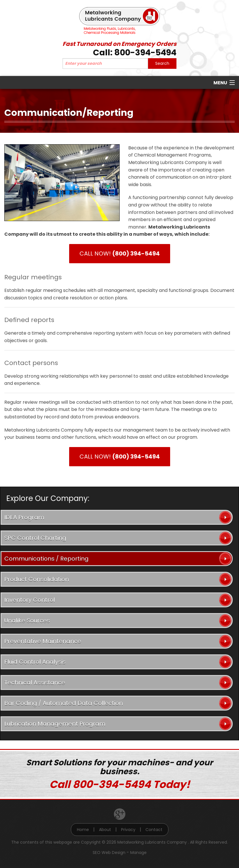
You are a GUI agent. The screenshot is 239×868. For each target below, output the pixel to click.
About (105, 830)
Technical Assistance (35, 682)
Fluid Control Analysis (35, 662)
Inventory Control (30, 600)
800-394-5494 (145, 52)
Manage (138, 853)
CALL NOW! (120, 253)
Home (83, 830)
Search (162, 63)
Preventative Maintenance (43, 641)
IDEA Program (24, 517)
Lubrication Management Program (55, 724)
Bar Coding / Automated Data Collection (64, 703)
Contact (154, 830)
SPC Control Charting (35, 538)
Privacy (128, 830)
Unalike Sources (27, 621)
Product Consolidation (37, 579)
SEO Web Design (109, 853)
